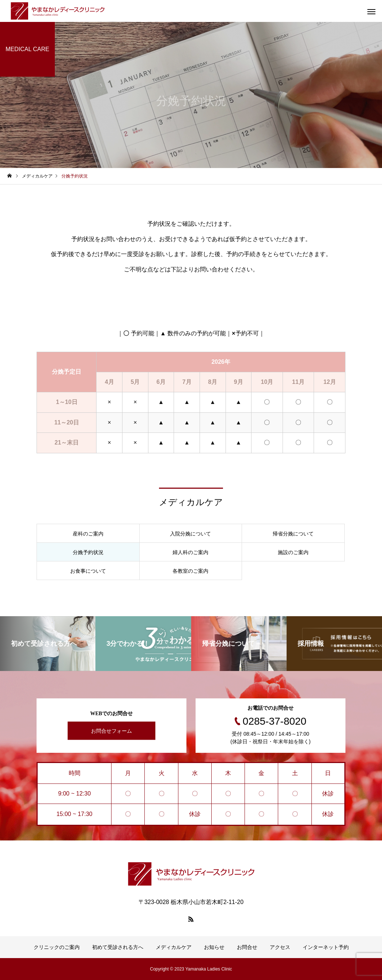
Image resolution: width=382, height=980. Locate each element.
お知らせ (214, 947)
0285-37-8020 (275, 721)
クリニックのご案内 (57, 947)
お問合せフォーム (111, 731)
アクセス (280, 947)
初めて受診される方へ (118, 947)
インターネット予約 (326, 947)
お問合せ (247, 947)
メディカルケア (174, 947)
